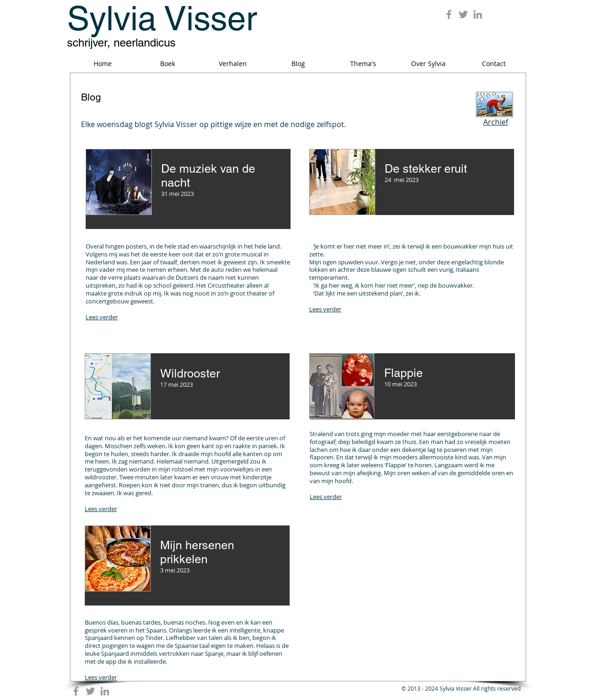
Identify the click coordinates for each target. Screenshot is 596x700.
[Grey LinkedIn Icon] (478, 14)
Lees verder (102, 317)
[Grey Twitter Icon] (463, 14)
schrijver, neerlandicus (121, 43)
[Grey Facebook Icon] (449, 14)
